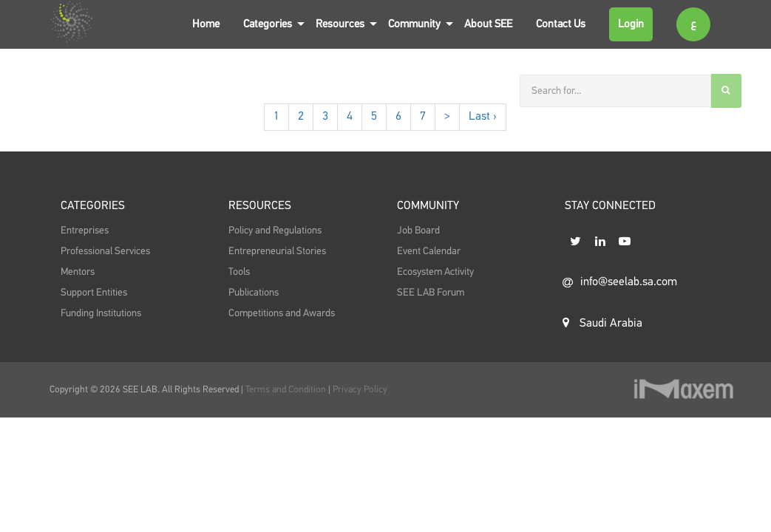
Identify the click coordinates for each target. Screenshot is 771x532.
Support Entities (94, 293)
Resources (340, 24)
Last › (483, 117)
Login (631, 24)
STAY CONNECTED (610, 206)
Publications (254, 293)
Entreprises (85, 231)
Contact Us (561, 24)
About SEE (488, 24)
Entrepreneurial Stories (277, 251)
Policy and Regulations (275, 231)
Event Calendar (429, 251)
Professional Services (105, 251)
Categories (268, 24)
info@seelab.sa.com (620, 282)
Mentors (78, 272)
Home (206, 24)
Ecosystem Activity (435, 272)
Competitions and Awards (282, 313)
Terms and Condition (287, 390)
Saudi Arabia (602, 323)
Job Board (418, 231)
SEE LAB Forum (431, 293)
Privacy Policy (360, 390)
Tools (239, 272)
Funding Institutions (101, 313)
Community (414, 24)
